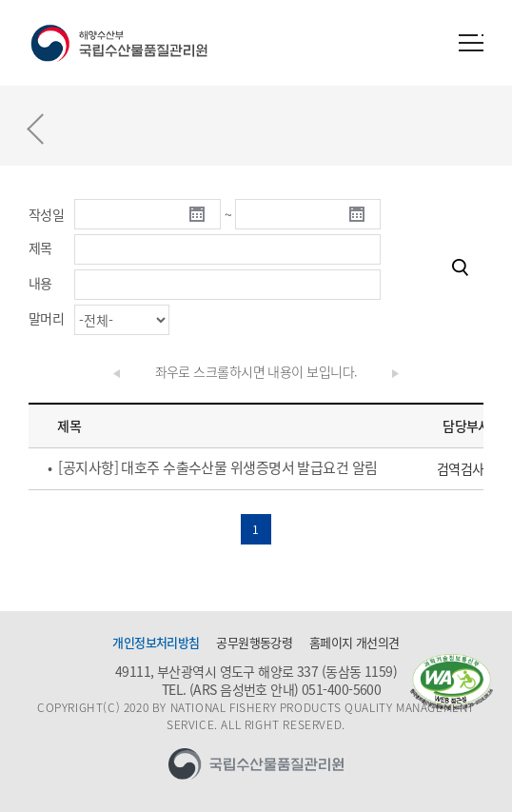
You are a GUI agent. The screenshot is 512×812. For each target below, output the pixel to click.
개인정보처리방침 (156, 643)
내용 (40, 283)
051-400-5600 (341, 689)
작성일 (46, 214)
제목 (40, 248)
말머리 (46, 318)
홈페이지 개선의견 (354, 643)
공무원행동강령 (254, 643)
